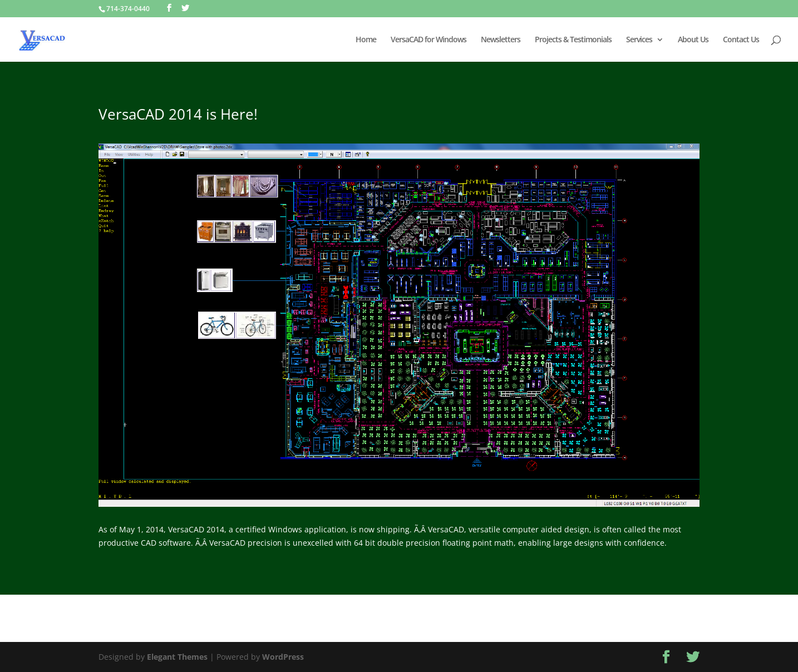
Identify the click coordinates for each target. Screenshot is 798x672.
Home (366, 40)
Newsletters (501, 40)
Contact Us (741, 40)
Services (639, 40)
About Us (693, 40)
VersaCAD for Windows (428, 40)
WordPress (283, 657)
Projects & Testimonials (573, 40)
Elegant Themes (177, 657)
